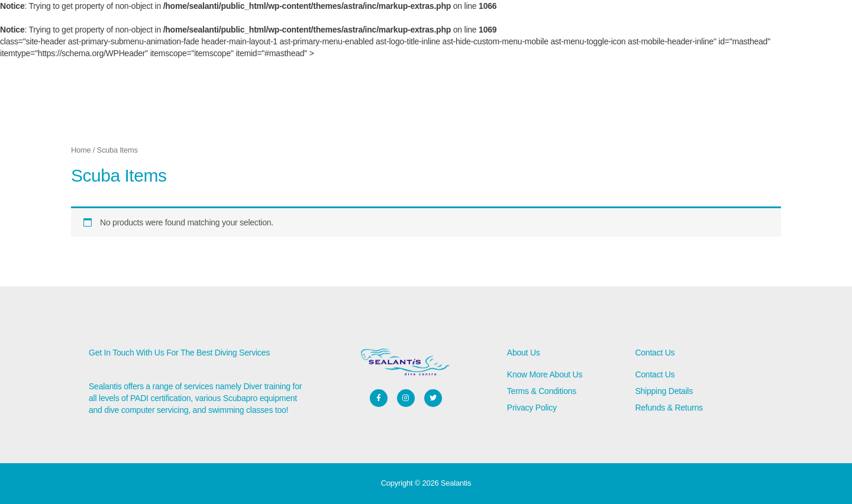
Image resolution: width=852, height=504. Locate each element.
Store (245, 86)
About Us (288, 86)
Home (208, 86)
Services (337, 86)
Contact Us (388, 86)
